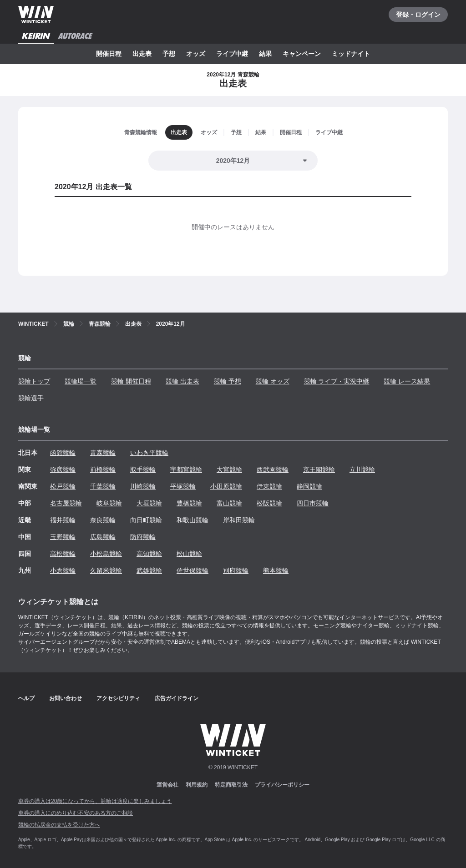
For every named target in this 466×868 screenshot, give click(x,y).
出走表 (142, 54)
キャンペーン (302, 54)
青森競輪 (103, 453)
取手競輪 (143, 469)
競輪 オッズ (273, 381)
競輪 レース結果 (407, 381)
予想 (169, 54)
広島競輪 (103, 537)
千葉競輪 (103, 486)
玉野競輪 (63, 537)
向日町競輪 (146, 520)
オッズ (196, 54)
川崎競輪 (143, 486)
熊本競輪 (276, 570)
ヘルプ (26, 698)
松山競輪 (189, 554)
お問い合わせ (66, 698)
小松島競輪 (106, 554)
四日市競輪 (313, 503)
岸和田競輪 (239, 520)
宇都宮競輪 (186, 469)
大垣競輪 (149, 503)
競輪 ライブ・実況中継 (337, 381)
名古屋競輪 (66, 503)
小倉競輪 (63, 570)
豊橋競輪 (189, 503)
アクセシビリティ (118, 698)
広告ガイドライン (177, 698)
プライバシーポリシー (282, 785)
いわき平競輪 (149, 453)
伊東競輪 (269, 486)
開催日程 (109, 54)
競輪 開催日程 (131, 381)
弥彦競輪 (63, 469)
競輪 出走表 (182, 381)
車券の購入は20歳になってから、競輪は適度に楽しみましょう (95, 801)
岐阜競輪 (109, 503)
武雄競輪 (149, 570)
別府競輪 (236, 570)
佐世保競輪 (192, 570)
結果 (265, 54)
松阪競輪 (269, 503)
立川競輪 (362, 469)
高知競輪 (149, 554)
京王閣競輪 (319, 469)
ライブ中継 (232, 54)
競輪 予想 (228, 381)
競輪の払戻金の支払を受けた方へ (59, 825)
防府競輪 (143, 537)
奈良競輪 (103, 520)
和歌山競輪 (192, 520)
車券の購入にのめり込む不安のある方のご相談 (76, 813)
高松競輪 (63, 554)
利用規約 (197, 785)
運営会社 (167, 785)
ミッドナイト (351, 54)
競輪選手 (31, 398)
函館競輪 (63, 453)
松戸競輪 (63, 486)
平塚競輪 (183, 486)
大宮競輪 (229, 469)
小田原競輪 (226, 486)
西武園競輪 (273, 469)
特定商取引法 (231, 785)
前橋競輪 (103, 469)
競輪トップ (34, 381)
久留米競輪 (106, 570)
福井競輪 (63, 520)
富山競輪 (229, 503)
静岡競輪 (309, 486)
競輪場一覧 (81, 381)
